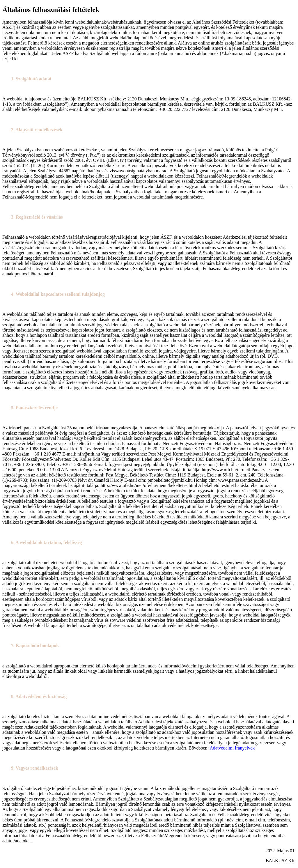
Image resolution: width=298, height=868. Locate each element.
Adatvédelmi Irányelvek (232, 748)
